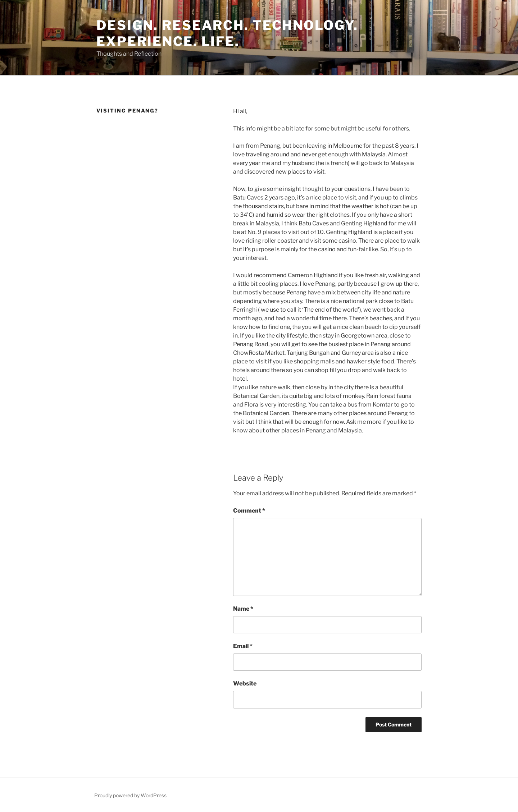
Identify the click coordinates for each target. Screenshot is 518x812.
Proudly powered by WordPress (130, 795)
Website (245, 683)
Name (243, 609)
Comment (249, 511)
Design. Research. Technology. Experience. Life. (227, 33)
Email (243, 646)
